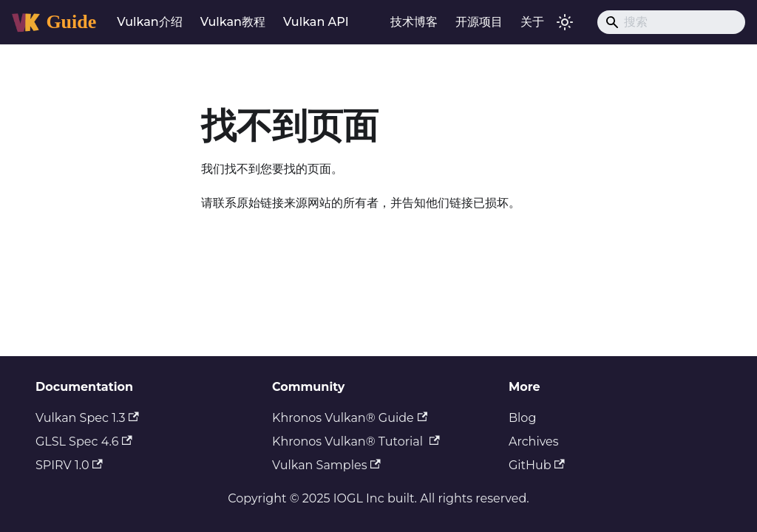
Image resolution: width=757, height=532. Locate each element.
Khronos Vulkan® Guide (350, 418)
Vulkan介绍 (149, 22)
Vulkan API (316, 22)
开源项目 (479, 22)
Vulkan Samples (326, 465)
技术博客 (414, 22)
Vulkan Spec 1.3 (87, 418)
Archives (534, 441)
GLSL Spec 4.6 (84, 441)
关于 (532, 22)
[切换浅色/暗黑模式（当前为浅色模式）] (565, 22)
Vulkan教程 (233, 22)
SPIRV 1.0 (69, 465)
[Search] (671, 22)
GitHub (537, 465)
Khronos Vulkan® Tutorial (356, 441)
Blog (522, 418)
